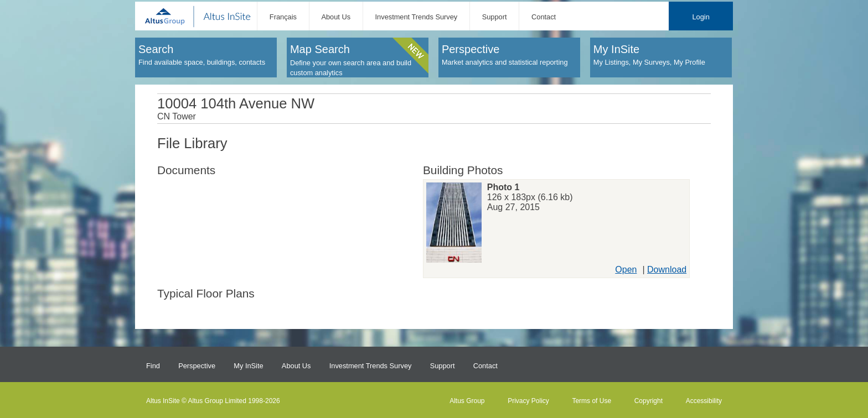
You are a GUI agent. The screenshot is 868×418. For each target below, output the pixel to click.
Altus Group (467, 401)
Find (153, 366)
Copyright (649, 401)
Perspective (197, 366)
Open (626, 270)
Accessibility (704, 401)
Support (495, 17)
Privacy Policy (528, 401)
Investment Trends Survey (417, 17)
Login (701, 17)
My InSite (248, 366)
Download (667, 270)
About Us (336, 17)
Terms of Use (591, 401)
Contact (544, 17)
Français (283, 17)
